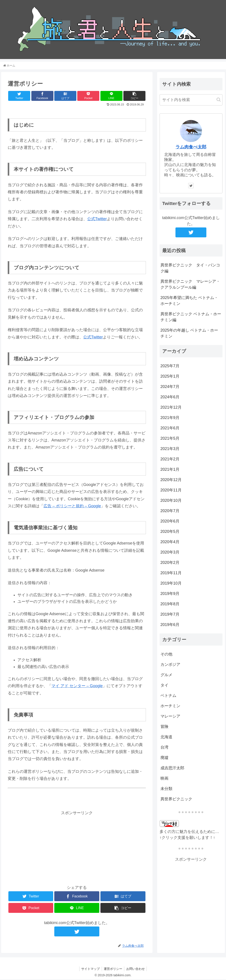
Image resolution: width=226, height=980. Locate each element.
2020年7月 (170, 511)
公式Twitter (97, 220)
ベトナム (168, 696)
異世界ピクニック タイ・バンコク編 (190, 269)
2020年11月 (171, 491)
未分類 (166, 789)
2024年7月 (170, 387)
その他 (166, 655)
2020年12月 (171, 480)
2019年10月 (171, 584)
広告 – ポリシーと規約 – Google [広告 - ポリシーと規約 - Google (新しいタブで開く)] (72, 507)
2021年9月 (170, 418)
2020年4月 (170, 542)
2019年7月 (170, 615)
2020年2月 (170, 563)
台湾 (164, 748)
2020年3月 (170, 553)
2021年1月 (170, 470)
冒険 (164, 727)
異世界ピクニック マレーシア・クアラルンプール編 (190, 285)
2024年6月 (170, 397)
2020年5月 (170, 532)
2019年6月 (170, 625)
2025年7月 (170, 366)
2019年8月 (170, 604)
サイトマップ (90, 969)
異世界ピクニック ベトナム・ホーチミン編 (191, 318)
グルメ (166, 675)
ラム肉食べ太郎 (191, 148)
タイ (164, 686)
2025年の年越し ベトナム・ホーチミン (189, 334)
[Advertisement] (77, 847)
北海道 (166, 738)
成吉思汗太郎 (172, 769)
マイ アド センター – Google (77, 687)
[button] (219, 100)
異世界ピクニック (176, 800)
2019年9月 (170, 594)
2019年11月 (171, 573)
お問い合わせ (136, 969)
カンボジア (170, 665)
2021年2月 (170, 460)
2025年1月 (170, 377)
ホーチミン (170, 707)
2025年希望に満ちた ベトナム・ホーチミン (189, 301)
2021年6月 (170, 428)
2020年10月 (171, 501)
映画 (164, 779)
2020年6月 (170, 522)
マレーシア (170, 717)
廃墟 (164, 758)
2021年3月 (170, 449)
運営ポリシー (113, 969)
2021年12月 (171, 408)
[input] (191, 101)
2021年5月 (170, 439)
